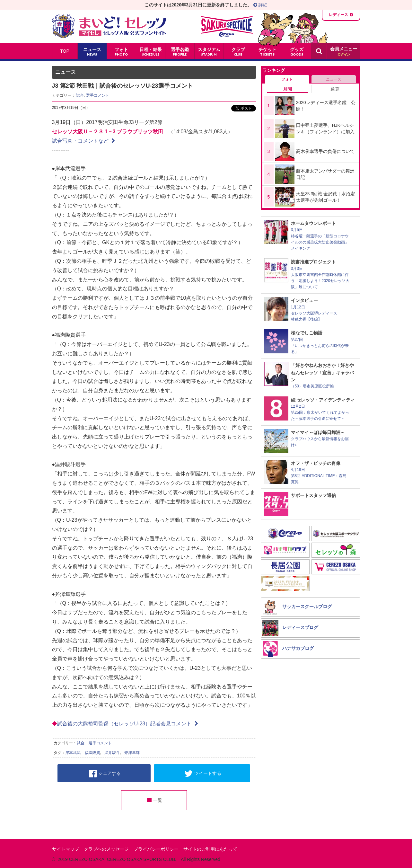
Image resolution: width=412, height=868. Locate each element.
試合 (80, 95)
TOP (65, 51)
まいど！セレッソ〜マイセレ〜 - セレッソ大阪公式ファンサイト (109, 26)
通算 (335, 89)
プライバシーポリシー (156, 849)
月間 (287, 89)
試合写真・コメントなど (83, 141)
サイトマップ (66, 849)
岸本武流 (73, 753)
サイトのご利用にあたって (210, 849)
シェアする (105, 774)
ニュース (334, 79)
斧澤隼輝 (132, 753)
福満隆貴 (92, 753)
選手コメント (98, 95)
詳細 (260, 5)
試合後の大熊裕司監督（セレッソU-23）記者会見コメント (128, 724)
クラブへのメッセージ (106, 849)
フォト (287, 79)
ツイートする (203, 774)
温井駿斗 (112, 753)
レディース (338, 15)
